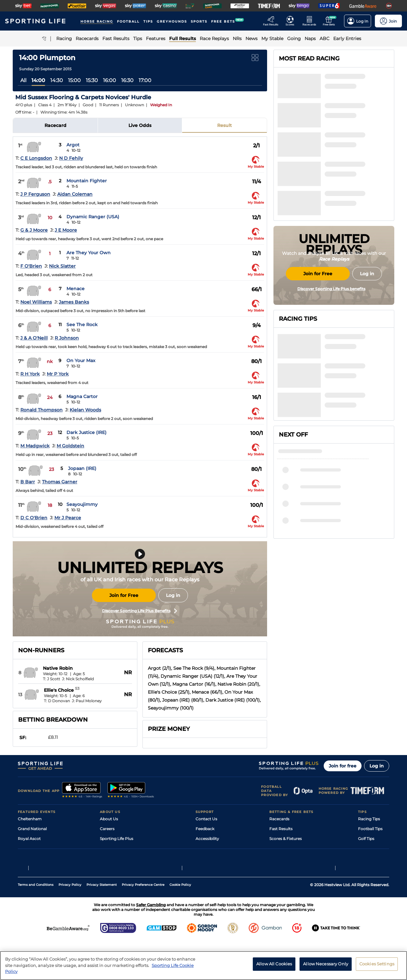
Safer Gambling (210, 848)
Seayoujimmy (82, 504)
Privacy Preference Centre (143, 924)
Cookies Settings (377, 964)
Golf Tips (366, 839)
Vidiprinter (279, 848)
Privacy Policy (70, 924)
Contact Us (206, 819)
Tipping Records (374, 868)
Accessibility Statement (122, 858)
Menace (76, 289)
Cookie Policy (180, 924)
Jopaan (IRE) (82, 468)
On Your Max (81, 360)
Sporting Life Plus (117, 839)
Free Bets (278, 868)
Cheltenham (30, 819)
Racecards (279, 819)
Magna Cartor (82, 396)
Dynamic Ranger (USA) (93, 217)
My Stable (279, 858)
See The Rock (82, 325)
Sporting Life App (116, 848)
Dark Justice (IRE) (86, 432)
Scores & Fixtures (286, 839)
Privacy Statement (102, 924)
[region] (203, 966)
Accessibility (207, 839)
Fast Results (281, 829)
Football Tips (370, 829)
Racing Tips (369, 819)
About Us (109, 819)
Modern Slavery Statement (125, 868)
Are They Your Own (89, 253)
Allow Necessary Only (326, 964)
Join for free (343, 766)
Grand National (32, 829)
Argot (73, 145)
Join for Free (124, 595)
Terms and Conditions (36, 924)
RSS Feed (109, 878)
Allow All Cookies (274, 964)
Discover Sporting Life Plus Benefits (140, 611)
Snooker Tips (370, 858)
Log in (173, 595)
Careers (107, 829)
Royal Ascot (29, 839)
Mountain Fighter (87, 181)
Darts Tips (368, 848)
